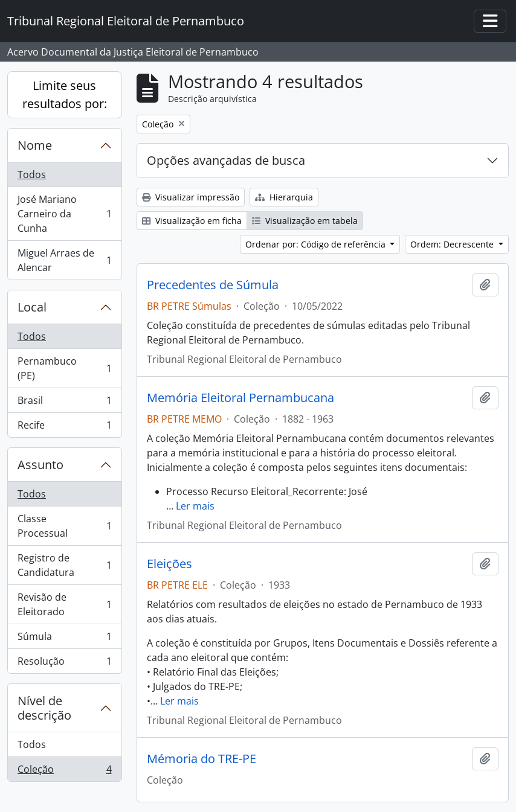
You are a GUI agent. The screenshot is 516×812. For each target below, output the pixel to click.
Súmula (64, 639)
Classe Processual (64, 526)
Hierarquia (284, 197)
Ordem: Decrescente (453, 244)
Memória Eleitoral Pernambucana (240, 398)
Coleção (64, 772)
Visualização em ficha (192, 221)
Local (32, 307)
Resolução (64, 663)
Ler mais (195, 506)
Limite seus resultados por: (65, 94)
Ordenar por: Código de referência (317, 244)
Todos (32, 174)
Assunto (40, 465)
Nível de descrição (44, 708)
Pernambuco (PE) (64, 368)
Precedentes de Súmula (213, 285)
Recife (64, 427)
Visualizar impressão (191, 197)
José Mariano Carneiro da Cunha (64, 214)
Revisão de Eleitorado (64, 604)
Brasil (64, 403)
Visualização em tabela (305, 221)
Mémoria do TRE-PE (202, 759)
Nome (35, 145)
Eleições (169, 564)
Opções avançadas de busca (226, 160)
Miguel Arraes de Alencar (64, 260)
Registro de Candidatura (64, 565)
